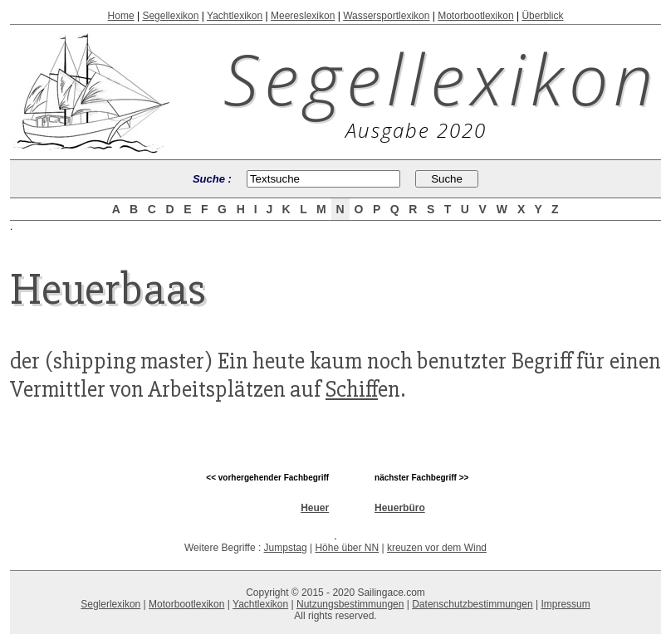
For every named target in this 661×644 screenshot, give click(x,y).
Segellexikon (170, 16)
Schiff (352, 389)
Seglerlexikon (110, 604)
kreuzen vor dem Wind (437, 548)
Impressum (565, 604)
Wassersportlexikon (386, 16)
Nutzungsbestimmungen (350, 604)
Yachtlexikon (235, 16)
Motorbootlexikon (475, 16)
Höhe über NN (347, 548)
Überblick (542, 16)
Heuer (315, 508)
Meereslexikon (303, 16)
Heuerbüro (400, 508)
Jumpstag (286, 548)
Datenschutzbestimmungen (472, 604)
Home (121, 16)
